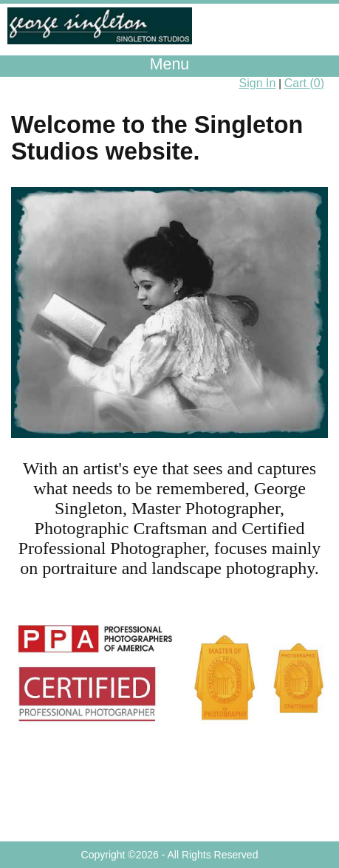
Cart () (304, 83)
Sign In (258, 83)
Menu (169, 64)
